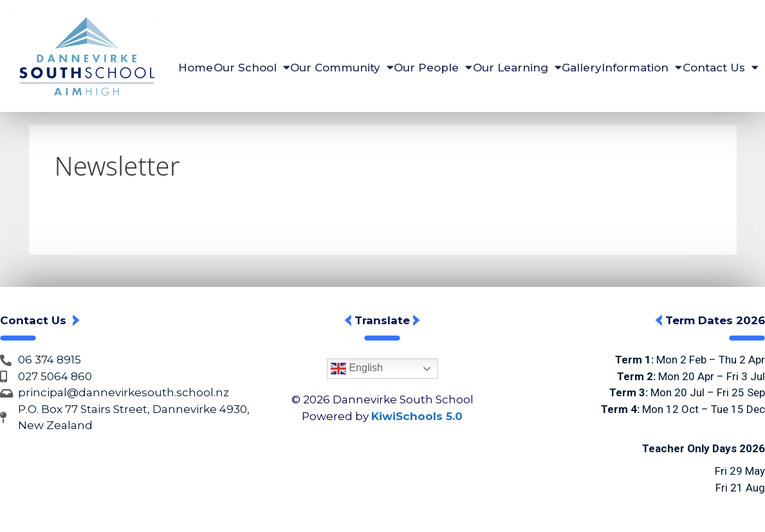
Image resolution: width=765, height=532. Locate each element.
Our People (433, 67)
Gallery (582, 68)
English (357, 369)
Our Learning (517, 67)
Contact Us (721, 67)
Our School (252, 67)
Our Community (342, 67)
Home (196, 68)
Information (642, 67)
